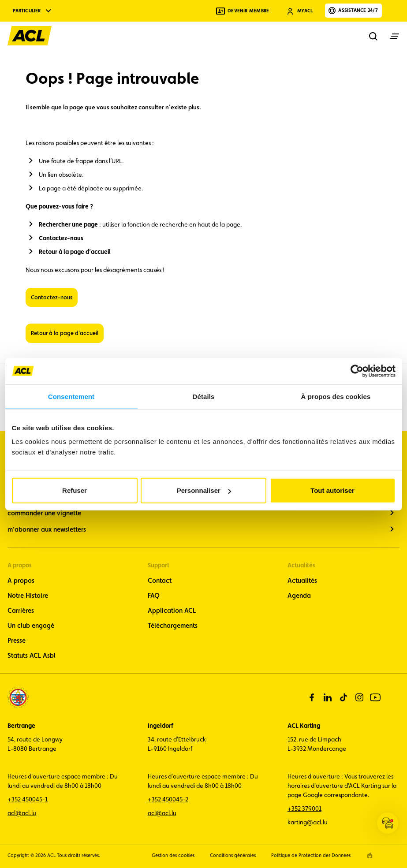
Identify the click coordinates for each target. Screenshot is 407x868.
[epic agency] (370, 855)
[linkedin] (328, 697)
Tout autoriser (332, 490)
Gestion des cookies (173, 855)
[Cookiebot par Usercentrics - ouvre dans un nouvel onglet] (357, 371)
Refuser (75, 490)
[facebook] (312, 697)
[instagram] (359, 697)
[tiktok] (344, 697)
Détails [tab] (204, 396)
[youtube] (375, 697)
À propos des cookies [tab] (336, 396)
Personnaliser (204, 490)
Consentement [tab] (71, 396)
